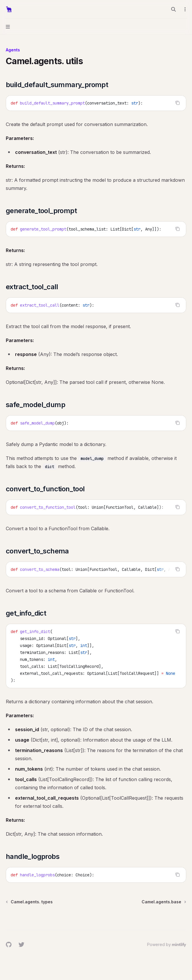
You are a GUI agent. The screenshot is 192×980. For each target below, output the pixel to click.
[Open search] (173, 9)
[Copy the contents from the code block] (178, 103)
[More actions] (184, 9)
